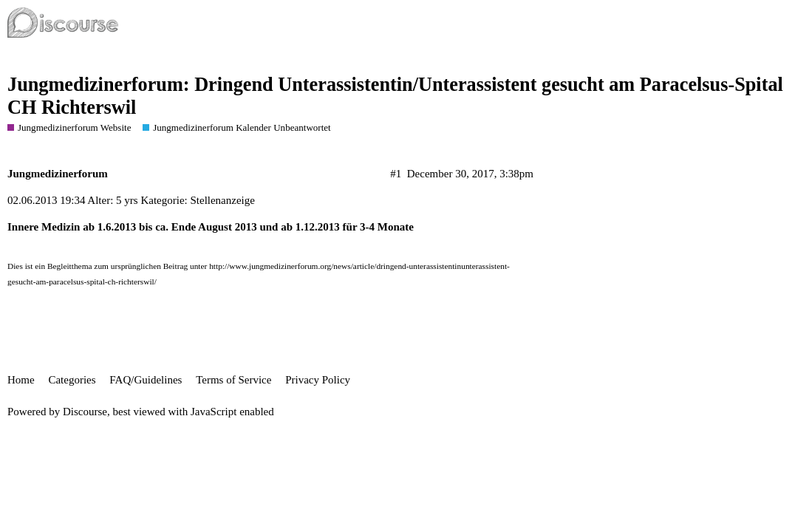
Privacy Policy (318, 380)
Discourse (85, 412)
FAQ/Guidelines (146, 380)
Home (21, 380)
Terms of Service (233, 380)
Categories (72, 380)
